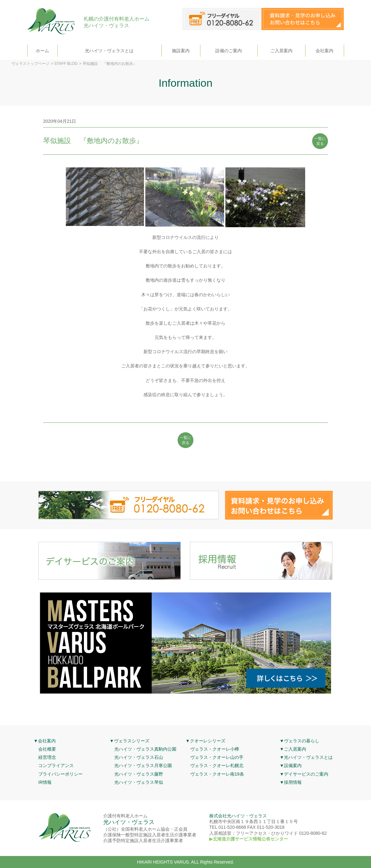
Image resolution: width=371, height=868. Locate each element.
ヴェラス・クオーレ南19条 (217, 774)
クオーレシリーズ (208, 741)
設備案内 (293, 765)
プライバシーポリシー (60, 774)
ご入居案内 (281, 51)
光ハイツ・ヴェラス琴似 (139, 782)
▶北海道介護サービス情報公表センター (249, 839)
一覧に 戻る (320, 141)
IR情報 (45, 782)
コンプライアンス (56, 765)
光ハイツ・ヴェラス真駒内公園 (145, 749)
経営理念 (47, 757)
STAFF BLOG (66, 64)
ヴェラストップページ (30, 64)
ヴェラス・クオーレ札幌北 (217, 765)
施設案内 (181, 51)
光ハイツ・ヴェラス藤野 (139, 774)
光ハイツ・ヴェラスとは (109, 51)
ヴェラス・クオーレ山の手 (217, 757)
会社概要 (47, 749)
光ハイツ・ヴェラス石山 (139, 757)
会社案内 (324, 51)
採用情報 (293, 782)
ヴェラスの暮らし (302, 741)
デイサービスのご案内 (306, 774)
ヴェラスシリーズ (132, 741)
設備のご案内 (229, 51)
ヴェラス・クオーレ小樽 (215, 749)
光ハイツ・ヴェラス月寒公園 (143, 765)
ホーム (42, 51)
